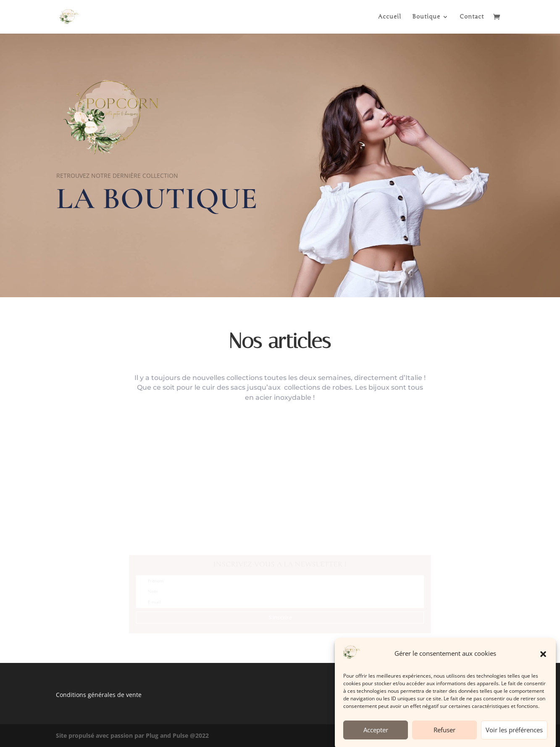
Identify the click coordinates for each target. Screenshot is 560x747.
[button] (543, 662)
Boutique (426, 17)
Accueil (390, 17)
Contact (472, 17)
